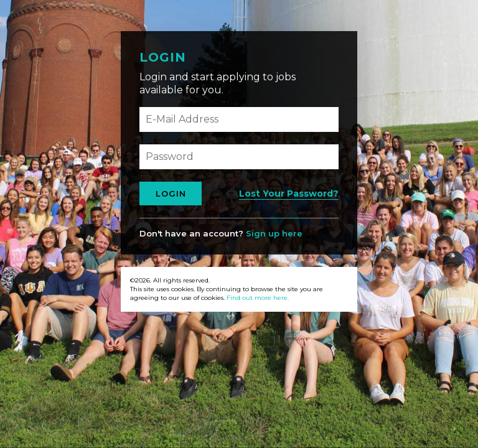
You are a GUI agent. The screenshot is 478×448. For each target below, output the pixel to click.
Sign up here (274, 233)
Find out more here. (258, 298)
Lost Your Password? (289, 194)
